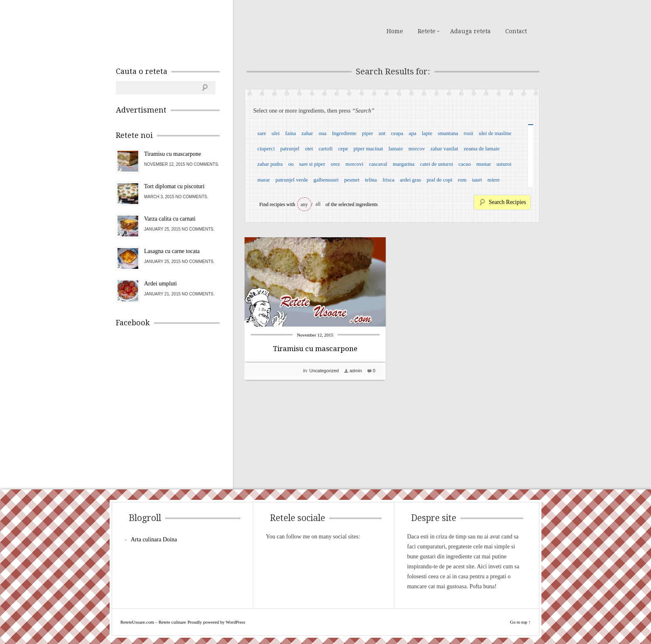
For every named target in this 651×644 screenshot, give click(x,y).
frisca (388, 180)
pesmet (352, 180)
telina (371, 180)
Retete (427, 31)
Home (395, 31)
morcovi (354, 164)
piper (368, 133)
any (304, 204)
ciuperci (266, 149)
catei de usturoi (437, 164)
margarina (404, 164)
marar (264, 180)
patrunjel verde (291, 180)
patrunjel (290, 149)
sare (262, 133)
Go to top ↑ (520, 622)
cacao (465, 164)
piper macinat (368, 149)
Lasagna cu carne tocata (172, 251)
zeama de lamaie (482, 149)
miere (494, 180)
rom (462, 180)
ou (291, 164)
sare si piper (312, 164)
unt (382, 133)
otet (309, 149)
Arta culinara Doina (154, 540)
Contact (516, 31)
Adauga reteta (470, 31)
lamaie (396, 149)
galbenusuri (326, 180)
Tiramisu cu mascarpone (315, 349)
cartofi (325, 149)
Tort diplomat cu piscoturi (174, 186)
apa (413, 133)
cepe (343, 149)
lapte (427, 133)
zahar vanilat (444, 149)
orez (335, 164)
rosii (469, 133)
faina (291, 133)
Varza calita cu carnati (170, 219)
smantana (448, 133)
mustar (483, 164)
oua (322, 133)
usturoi (504, 164)
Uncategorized (324, 371)
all (318, 204)
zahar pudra (270, 164)
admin (356, 371)
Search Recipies (507, 202)
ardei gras (410, 180)
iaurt (477, 180)
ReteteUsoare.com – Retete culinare (176, 30)
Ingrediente (344, 133)
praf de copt (439, 180)
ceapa (397, 133)
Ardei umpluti (160, 284)
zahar (307, 133)
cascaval (378, 164)
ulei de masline (495, 133)
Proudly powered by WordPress (217, 622)
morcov (417, 149)
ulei (276, 133)
